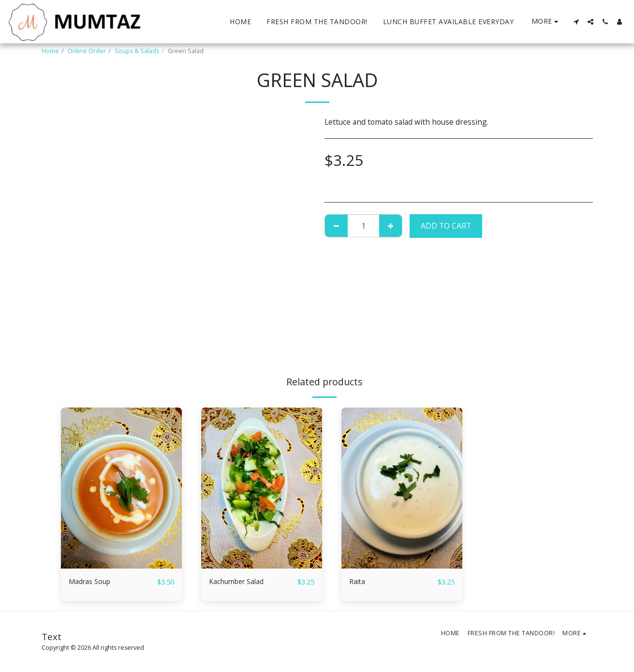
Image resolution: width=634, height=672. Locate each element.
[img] (121, 488)
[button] (576, 22)
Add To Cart (446, 226)
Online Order (87, 51)
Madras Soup (92, 582)
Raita (358, 582)
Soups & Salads (137, 51)
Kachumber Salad (239, 582)
